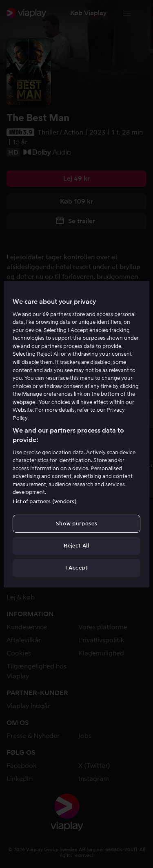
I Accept (76, 568)
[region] (76, 434)
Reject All (76, 546)
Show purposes (76, 524)
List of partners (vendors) (44, 501)
